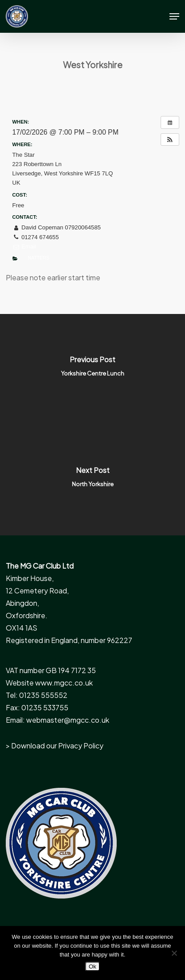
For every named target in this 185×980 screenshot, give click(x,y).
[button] (174, 16)
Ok (92, 966)
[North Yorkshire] (92, 480)
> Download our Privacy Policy (55, 746)
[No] (174, 953)
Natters (39, 258)
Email (24, 246)
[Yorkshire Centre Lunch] (92, 369)
